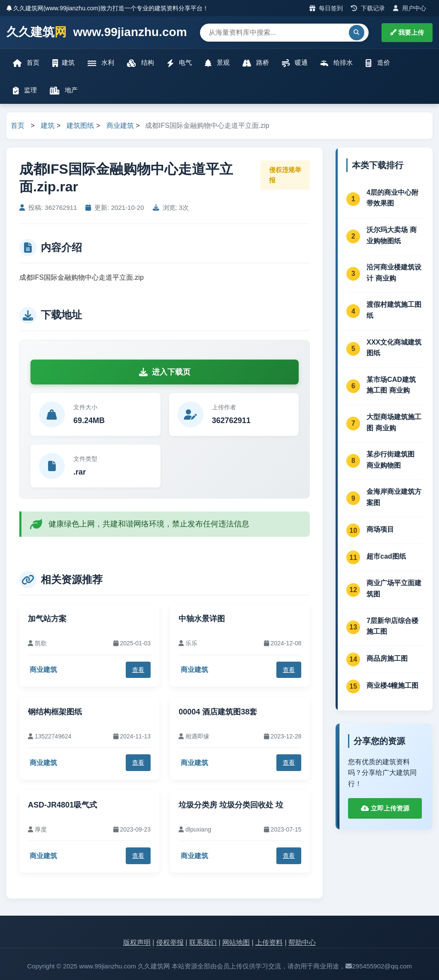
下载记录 (368, 8)
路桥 (256, 63)
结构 (140, 63)
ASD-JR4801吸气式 (62, 805)
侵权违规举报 (285, 175)
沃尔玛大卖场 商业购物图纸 (391, 235)
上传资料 (269, 942)
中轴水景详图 (202, 619)
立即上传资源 (385, 808)
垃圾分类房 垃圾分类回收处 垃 (231, 805)
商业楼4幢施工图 (392, 685)
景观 (217, 63)
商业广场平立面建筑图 (394, 588)
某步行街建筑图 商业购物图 (391, 460)
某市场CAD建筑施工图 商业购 (391, 385)
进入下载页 (165, 372)
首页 (26, 63)
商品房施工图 (387, 658)
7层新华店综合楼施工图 (392, 626)
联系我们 (203, 942)
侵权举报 (170, 942)
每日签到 (326, 8)
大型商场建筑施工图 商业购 (394, 422)
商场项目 (380, 529)
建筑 (64, 63)
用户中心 (410, 8)
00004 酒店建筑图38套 (218, 712)
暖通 (295, 63)
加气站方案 (47, 619)
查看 (138, 670)
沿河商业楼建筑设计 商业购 (394, 273)
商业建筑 (120, 126)
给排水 (337, 63)
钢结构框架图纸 (55, 712)
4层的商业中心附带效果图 (392, 198)
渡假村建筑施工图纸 (394, 310)
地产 (64, 90)
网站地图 (236, 942)
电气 (179, 63)
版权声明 (137, 942)
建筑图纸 (80, 126)
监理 (25, 90)
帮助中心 (302, 942)
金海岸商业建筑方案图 (394, 497)
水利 (101, 63)
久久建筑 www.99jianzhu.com (97, 32)
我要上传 (407, 32)
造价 (378, 63)
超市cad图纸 (386, 556)
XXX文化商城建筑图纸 (394, 348)
